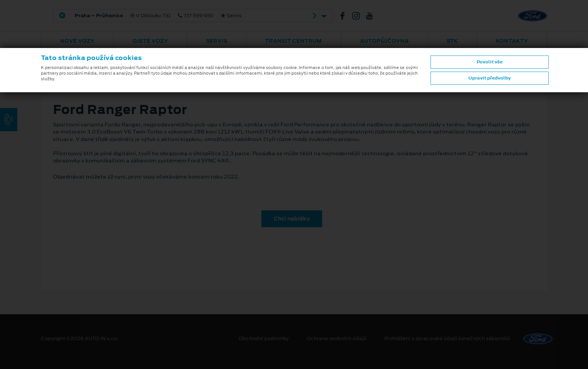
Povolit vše (490, 62)
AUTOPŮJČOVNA (384, 41)
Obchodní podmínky (264, 339)
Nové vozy (77, 41)
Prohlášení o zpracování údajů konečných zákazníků (447, 339)
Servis (217, 41)
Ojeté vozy (150, 41)
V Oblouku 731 (158, 16)
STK (452, 41)
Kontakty (512, 41)
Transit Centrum (293, 41)
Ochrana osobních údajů (337, 339)
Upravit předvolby (490, 78)
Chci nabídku (292, 219)
